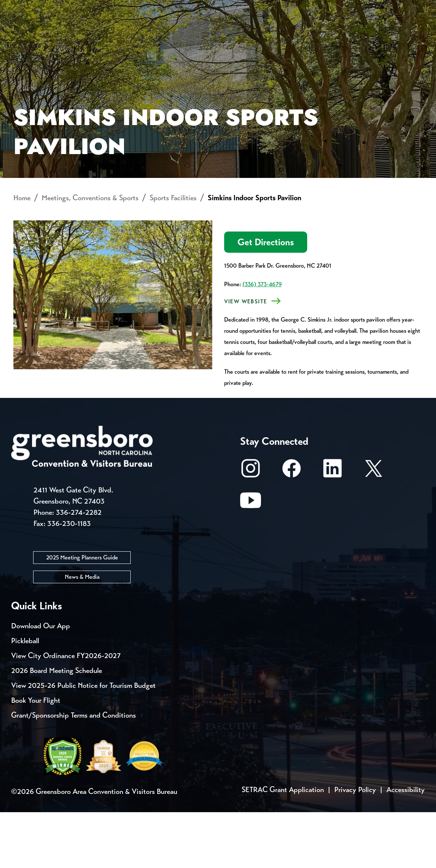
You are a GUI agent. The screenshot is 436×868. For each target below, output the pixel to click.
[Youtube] (251, 560)
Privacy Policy (355, 845)
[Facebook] (292, 528)
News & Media (82, 633)
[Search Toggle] (415, 31)
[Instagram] (251, 528)
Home (22, 254)
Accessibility (406, 845)
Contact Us (133, 7)
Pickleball (25, 697)
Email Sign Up (197, 7)
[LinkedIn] (332, 528)
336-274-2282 (79, 568)
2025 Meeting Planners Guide (82, 613)
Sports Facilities (173, 254)
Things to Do (227, 36)
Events (25, 7)
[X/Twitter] (373, 528)
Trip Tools (75, 7)
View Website (246, 358)
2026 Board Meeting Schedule (57, 726)
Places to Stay (75, 36)
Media (249, 7)
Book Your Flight (36, 756)
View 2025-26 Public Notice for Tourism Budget (83, 741)
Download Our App (41, 682)
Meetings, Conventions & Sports (320, 36)
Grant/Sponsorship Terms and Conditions (74, 771)
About (25, 32)
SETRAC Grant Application (283, 845)
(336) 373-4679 (262, 340)
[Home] (164, 36)
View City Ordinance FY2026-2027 (66, 711)
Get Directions (266, 298)
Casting (293, 7)
